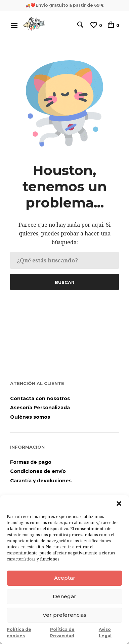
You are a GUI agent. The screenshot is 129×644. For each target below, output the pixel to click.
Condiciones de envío (38, 471)
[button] (119, 504)
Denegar (64, 596)
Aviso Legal (105, 633)
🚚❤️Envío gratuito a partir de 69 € (65, 5)
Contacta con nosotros (40, 398)
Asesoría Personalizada (40, 408)
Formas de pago (31, 462)
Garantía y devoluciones (41, 481)
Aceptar (65, 578)
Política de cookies (19, 633)
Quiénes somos (30, 417)
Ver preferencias (64, 615)
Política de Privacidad (62, 633)
